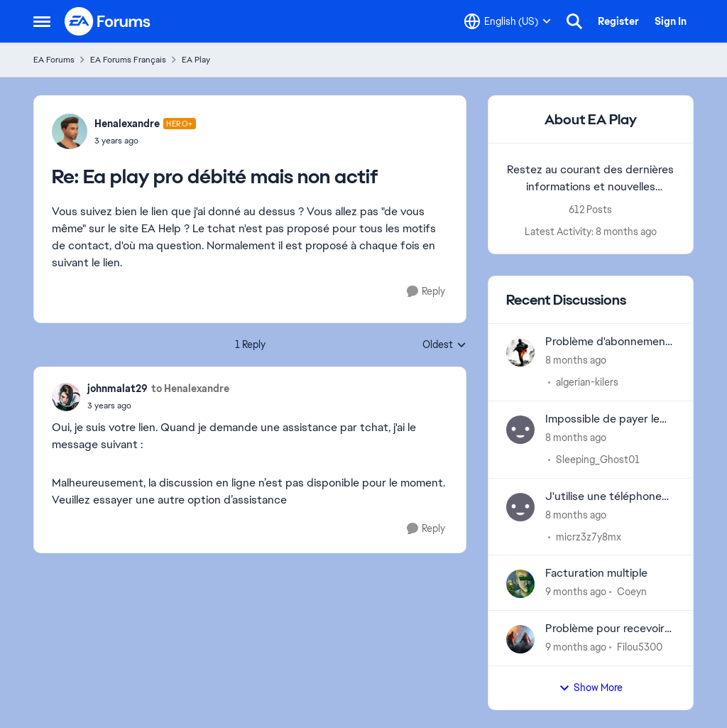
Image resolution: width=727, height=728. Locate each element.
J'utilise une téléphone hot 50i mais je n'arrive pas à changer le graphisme (603, 497)
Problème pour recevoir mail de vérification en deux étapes (605, 629)
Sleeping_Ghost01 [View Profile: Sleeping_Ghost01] (598, 460)
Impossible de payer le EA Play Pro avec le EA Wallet (602, 419)
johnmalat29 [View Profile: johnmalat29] (117, 389)
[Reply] (426, 292)
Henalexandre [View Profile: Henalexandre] (127, 124)
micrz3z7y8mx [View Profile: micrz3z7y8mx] (589, 536)
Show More (591, 688)
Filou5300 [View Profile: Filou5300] (640, 647)
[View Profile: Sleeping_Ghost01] (520, 430)
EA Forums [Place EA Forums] (54, 60)
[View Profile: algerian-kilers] (520, 352)
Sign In (671, 21)
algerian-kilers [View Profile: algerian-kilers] (587, 382)
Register (618, 21)
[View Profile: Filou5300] (520, 639)
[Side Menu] (42, 21)
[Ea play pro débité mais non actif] (145, 141)
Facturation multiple (596, 573)
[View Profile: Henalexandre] (70, 131)
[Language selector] (508, 21)
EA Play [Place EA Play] (196, 60)
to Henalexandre (190, 389)
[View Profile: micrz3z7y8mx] (520, 507)
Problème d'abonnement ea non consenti (608, 342)
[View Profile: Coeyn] (520, 584)
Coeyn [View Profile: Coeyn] (632, 592)
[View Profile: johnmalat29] (66, 397)
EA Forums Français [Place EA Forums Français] (128, 60)
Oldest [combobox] (444, 345)
